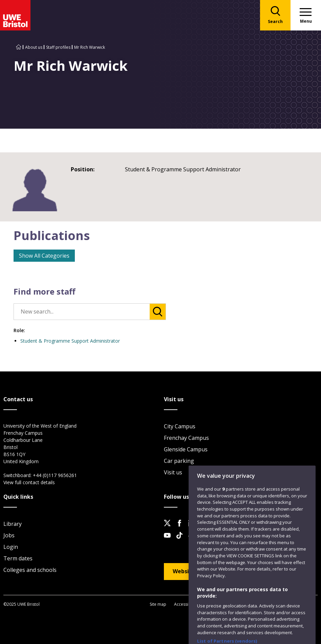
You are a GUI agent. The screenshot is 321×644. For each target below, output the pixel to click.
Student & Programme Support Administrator (70, 341)
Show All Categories (44, 256)
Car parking (179, 461)
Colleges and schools (30, 570)
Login (11, 547)
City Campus (180, 426)
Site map (158, 604)
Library (13, 524)
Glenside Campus (186, 449)
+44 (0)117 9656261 (55, 475)
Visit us (173, 472)
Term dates (18, 558)
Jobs (9, 535)
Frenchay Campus (186, 438)
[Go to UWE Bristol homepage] (19, 47)
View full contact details (29, 482)
